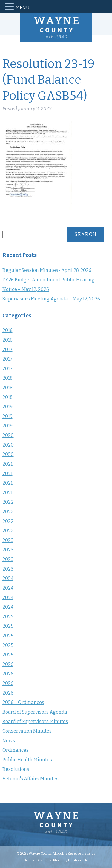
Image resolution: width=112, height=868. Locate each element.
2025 (8, 617)
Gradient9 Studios (38, 860)
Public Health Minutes (27, 760)
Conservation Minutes (27, 731)
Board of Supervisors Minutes (35, 721)
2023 (8, 540)
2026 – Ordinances (23, 702)
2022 (8, 502)
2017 (7, 349)
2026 (8, 664)
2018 (7, 378)
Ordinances (16, 750)
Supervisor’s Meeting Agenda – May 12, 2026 (51, 299)
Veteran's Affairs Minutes (30, 779)
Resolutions (16, 769)
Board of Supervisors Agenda (35, 712)
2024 (8, 578)
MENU (23, 8)
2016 (7, 330)
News (9, 741)
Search (86, 234)
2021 (7, 464)
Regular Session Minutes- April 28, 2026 (47, 270)
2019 (7, 407)
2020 (8, 435)
